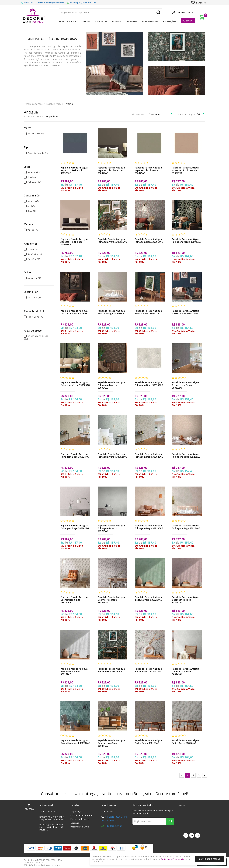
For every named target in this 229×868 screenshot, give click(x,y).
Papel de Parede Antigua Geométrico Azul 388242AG (75, 742)
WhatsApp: (82, 2)
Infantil (117, 21)
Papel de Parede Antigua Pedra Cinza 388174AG (186, 742)
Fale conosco (108, 811)
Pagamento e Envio (80, 827)
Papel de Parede (68, 21)
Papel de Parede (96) (38, 153)
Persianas (188, 21)
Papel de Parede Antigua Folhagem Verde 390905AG (75, 384)
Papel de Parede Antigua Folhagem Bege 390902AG (149, 384)
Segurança (76, 811)
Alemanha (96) (34, 278)
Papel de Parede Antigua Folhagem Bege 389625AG (75, 455)
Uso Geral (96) (34, 297)
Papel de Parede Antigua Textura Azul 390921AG (148, 312)
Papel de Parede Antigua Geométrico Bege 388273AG (111, 600)
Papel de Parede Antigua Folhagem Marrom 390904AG (111, 385)
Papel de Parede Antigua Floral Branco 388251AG (148, 670)
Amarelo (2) (33, 201)
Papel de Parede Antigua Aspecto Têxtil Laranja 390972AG (186, 170)
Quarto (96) (33, 249)
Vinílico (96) (33, 230)
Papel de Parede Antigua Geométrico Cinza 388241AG (111, 743)
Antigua (70, 104)
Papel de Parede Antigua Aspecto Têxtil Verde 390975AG (148, 170)
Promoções (170, 21)
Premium (132, 21)
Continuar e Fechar (210, 859)
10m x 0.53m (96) (35, 317)
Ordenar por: (139, 114)
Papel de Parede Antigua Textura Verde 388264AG (148, 598)
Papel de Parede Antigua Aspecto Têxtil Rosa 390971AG (74, 242)
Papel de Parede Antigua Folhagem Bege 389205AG (186, 455)
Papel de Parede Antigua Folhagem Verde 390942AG (187, 240)
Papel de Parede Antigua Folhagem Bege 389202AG (75, 527)
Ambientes (101, 21)
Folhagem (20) (34, 182)
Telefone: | (44, 2)
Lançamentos (150, 21)
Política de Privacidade (82, 815)
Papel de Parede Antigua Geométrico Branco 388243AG (186, 671)
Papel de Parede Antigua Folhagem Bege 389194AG (186, 527)
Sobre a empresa (48, 811)
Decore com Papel (33, 104)
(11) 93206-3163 (113, 826)
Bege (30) (32, 211)
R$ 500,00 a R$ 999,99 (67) (36, 338)
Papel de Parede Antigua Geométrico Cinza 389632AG (186, 385)
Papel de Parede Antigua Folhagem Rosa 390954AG (149, 240)
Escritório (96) (34, 259)
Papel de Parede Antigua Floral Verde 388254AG (111, 670)
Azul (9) (31, 206)
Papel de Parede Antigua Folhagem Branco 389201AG (111, 528)
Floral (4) (32, 177)
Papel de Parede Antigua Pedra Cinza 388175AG (148, 742)
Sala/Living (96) (35, 254)
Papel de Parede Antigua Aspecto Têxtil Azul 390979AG (74, 170)
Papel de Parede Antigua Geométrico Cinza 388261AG (74, 671)
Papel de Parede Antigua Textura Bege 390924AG (74, 312)
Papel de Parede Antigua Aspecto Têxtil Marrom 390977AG (111, 170)
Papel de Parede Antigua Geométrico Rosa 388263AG (186, 600)
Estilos (86, 21)
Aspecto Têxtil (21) (36, 172)
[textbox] (111, 12)
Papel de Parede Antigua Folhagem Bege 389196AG (149, 527)
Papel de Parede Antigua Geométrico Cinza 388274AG (74, 600)
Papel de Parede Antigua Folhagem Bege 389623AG (149, 455)
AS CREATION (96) (36, 134)
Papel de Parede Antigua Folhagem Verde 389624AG (112, 455)
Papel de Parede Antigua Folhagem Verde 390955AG (112, 240)
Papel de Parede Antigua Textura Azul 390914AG (186, 312)
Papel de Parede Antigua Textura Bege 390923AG (111, 312)
